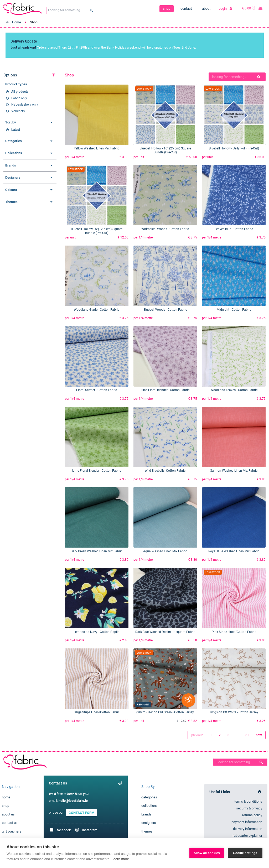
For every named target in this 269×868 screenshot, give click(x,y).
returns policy (252, 815)
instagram (90, 830)
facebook (64, 830)
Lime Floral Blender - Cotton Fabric (97, 471)
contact (186, 9)
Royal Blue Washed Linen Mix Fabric (234, 551)
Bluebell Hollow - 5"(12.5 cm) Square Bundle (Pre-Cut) (97, 231)
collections (149, 806)
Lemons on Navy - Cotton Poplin (97, 632)
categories (149, 797)
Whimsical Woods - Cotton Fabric (165, 229)
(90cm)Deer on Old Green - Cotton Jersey (165, 712)
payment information (247, 822)
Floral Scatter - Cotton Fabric (97, 390)
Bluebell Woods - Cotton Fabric (165, 310)
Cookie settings (245, 853)
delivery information (248, 829)
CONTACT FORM (81, 812)
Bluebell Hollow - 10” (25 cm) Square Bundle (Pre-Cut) (165, 150)
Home (16, 22)
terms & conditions (248, 801)
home (6, 797)
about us (8, 814)
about (206, 9)
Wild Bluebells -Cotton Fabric (165, 471)
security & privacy (249, 808)
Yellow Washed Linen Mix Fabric (97, 148)
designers (149, 823)
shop (167, 9)
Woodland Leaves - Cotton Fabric (234, 390)
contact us (10, 823)
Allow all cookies (207, 853)
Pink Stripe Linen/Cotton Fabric (234, 632)
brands (146, 814)
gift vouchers (12, 831)
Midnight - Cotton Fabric (234, 310)
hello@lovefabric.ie (73, 801)
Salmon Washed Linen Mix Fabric (234, 471)
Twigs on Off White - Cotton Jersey (234, 712)
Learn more (120, 859)
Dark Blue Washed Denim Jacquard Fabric (165, 632)
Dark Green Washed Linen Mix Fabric (97, 551)
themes (147, 831)
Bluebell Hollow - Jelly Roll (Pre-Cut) (234, 148)
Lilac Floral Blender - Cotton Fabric (165, 390)
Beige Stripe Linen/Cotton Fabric (97, 712)
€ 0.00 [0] (252, 8)
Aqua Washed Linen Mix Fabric (165, 551)
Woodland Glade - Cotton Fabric (97, 310)
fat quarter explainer (247, 836)
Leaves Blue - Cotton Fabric (234, 229)
